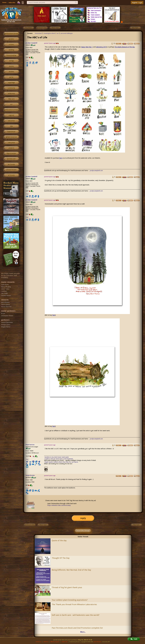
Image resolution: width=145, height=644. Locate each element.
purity (11, 77)
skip (11, 126)
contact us (39, 642)
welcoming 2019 (101, 47)
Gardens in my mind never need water (57, 457)
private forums (11, 170)
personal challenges (67, 33)
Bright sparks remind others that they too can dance (61, 462)
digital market (11, 153)
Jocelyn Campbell (31, 43)
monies (11, 66)
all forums (11, 175)
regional (11, 115)
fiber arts (11, 99)
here (61, 158)
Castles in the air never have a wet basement (59, 459)
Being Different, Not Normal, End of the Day (71, 570)
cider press (11, 143)
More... (83, 632)
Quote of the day (59, 540)
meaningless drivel (49, 33)
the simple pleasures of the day (125, 47)
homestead (38, 33)
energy (11, 61)
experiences (11, 132)
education (11, 121)
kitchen (11, 72)
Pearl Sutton (30, 445)
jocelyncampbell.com (96, 171)
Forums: (30, 33)
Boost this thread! (83, 531)
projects (11, 148)
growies (11, 39)
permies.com (11, 159)
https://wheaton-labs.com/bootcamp (59, 505)
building (11, 50)
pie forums (11, 164)
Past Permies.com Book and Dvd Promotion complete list (77, 628)
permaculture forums (11, 34)
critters (11, 44)
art (11, 104)
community (11, 88)
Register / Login (137, 3)
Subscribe (12, 3)
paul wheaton (97, 642)
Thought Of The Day (61, 558)
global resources (11, 137)
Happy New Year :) (87, 47)
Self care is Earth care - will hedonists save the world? (76, 615)
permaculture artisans (11, 110)
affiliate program (55, 642)
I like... (28, 61)
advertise (46, 642)
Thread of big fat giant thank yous (67, 587)
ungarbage (11, 83)
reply (83, 518)
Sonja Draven (30, 475)
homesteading (11, 55)
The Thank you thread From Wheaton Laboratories (74, 604)
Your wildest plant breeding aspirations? (70, 600)
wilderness (11, 93)
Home (4, 2)
